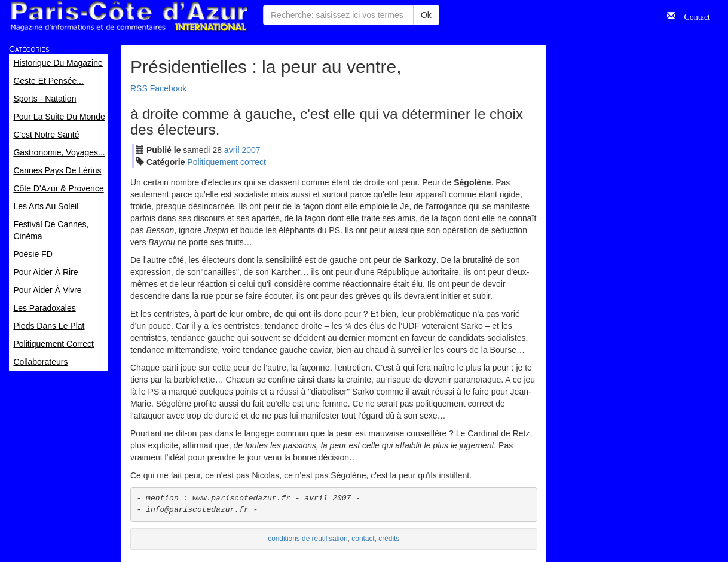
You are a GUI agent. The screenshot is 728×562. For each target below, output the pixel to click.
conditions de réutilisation (308, 539)
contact (363, 539)
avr (232, 150)
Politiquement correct (227, 162)
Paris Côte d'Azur (129, 16)
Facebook (168, 88)
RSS (139, 88)
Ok (426, 15)
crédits (389, 539)
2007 (251, 150)
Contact (693, 16)
